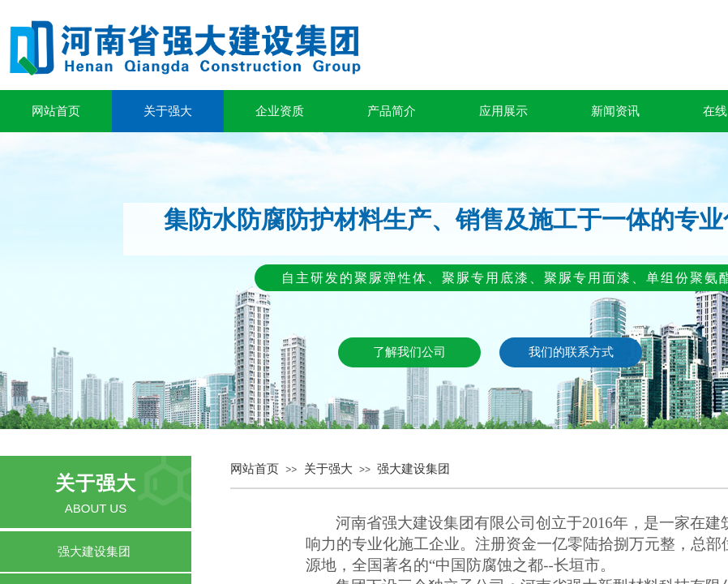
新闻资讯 (615, 111)
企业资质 (280, 111)
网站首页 (56, 111)
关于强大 (168, 111)
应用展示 (503, 111)
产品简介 (392, 111)
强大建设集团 (413, 469)
